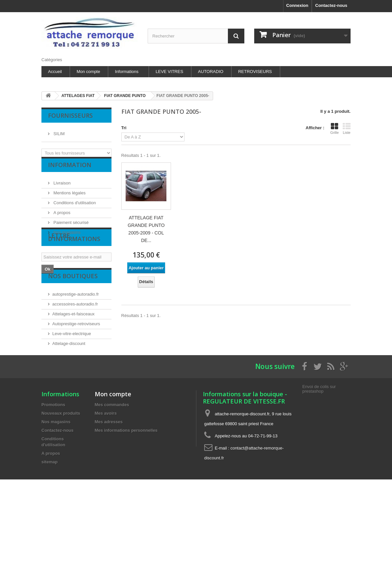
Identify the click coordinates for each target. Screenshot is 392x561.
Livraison (61, 188)
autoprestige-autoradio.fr (76, 332)
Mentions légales (69, 198)
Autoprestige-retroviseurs (76, 362)
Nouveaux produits (61, 471)
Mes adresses (109, 479)
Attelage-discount (69, 381)
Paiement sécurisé (71, 228)
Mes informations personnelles (126, 488)
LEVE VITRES (169, 72)
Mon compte (88, 72)
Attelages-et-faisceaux (73, 352)
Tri (124, 128)
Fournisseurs (70, 115)
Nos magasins (66, 238)
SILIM (59, 131)
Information (70, 173)
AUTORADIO (211, 72)
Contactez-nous (331, 5)
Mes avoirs (106, 471)
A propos (61, 218)
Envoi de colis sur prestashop (319, 446)
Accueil (55, 72)
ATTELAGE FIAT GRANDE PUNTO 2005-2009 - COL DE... (146, 229)
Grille (334, 129)
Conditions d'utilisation (74, 208)
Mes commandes (112, 462)
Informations (127, 72)
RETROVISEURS (255, 72)
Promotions (53, 462)
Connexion (297, 5)
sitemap (49, 519)
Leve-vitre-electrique (72, 371)
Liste (347, 129)
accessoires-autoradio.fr (75, 342)
